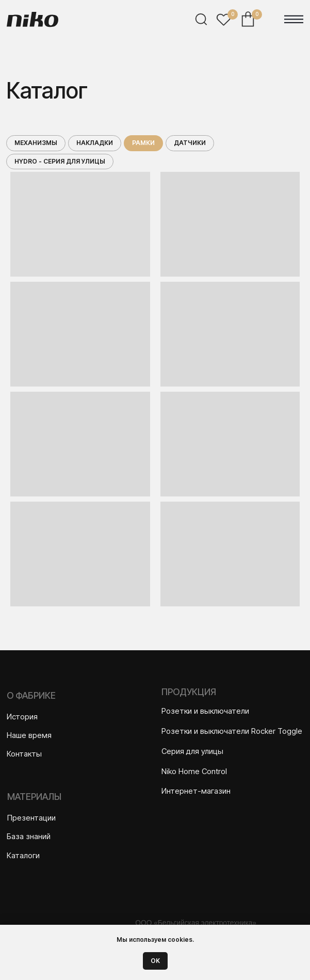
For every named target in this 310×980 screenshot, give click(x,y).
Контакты (24, 754)
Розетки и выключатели (205, 711)
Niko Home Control (194, 771)
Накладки (95, 143)
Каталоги (23, 855)
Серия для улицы (192, 751)
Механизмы (36, 143)
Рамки (143, 143)
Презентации (31, 818)
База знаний (29, 836)
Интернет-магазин (196, 791)
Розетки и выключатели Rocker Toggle (232, 731)
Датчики (190, 143)
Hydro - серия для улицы (60, 161)
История (22, 717)
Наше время (29, 735)
